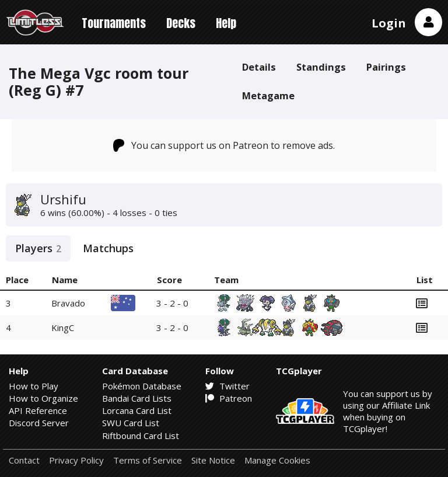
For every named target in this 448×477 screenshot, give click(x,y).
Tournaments (114, 23)
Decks (181, 23)
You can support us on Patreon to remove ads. (224, 145)
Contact (24, 460)
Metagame (268, 95)
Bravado (68, 303)
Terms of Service (148, 460)
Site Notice (213, 460)
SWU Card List (131, 423)
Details (259, 67)
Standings (321, 67)
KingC (63, 328)
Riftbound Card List (141, 436)
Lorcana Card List (137, 410)
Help (226, 23)
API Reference (38, 410)
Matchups (108, 248)
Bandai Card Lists (137, 398)
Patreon (229, 398)
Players (38, 248)
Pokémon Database (142, 386)
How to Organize (43, 398)
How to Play (34, 386)
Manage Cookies (277, 460)
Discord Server (39, 423)
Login (389, 23)
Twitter (228, 386)
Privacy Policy (76, 460)
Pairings (386, 67)
